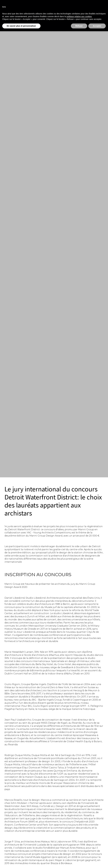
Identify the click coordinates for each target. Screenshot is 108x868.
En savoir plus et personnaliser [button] (21, 26)
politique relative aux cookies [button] (79, 16)
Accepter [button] (97, 26)
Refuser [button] (79, 26)
